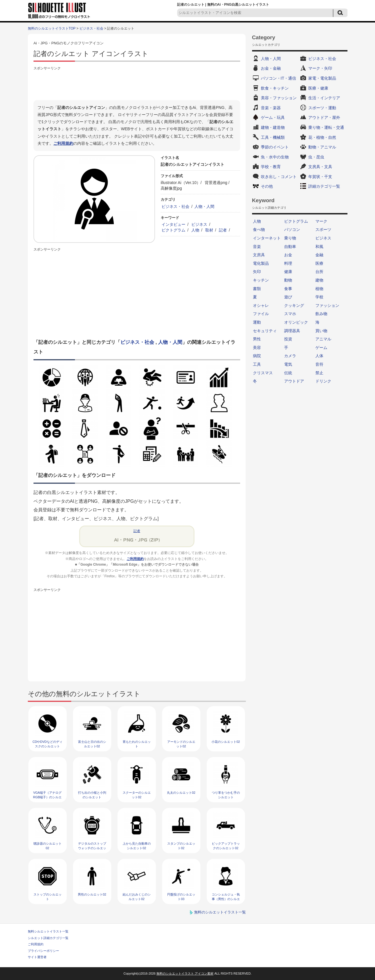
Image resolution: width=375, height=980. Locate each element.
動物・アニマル (322, 147)
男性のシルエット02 (92, 894)
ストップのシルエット (48, 897)
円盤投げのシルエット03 (181, 897)
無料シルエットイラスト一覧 (48, 931)
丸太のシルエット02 (181, 793)
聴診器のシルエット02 (48, 846)
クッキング (294, 305)
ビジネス (199, 224)
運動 (257, 322)
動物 (288, 280)
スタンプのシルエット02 (181, 846)
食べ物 (259, 230)
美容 (257, 348)
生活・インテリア (324, 98)
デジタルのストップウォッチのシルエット (92, 848)
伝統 (288, 373)
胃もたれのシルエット (137, 744)
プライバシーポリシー (43, 951)
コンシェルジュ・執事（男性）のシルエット (226, 899)
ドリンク (323, 381)
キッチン (261, 280)
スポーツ (323, 230)
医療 (319, 263)
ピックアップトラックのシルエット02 (226, 846)
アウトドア (294, 381)
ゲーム (321, 348)
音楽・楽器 (271, 108)
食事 (288, 289)
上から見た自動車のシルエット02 (137, 846)
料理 (288, 263)
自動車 (290, 247)
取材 (209, 230)
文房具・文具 (320, 167)
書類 (257, 289)
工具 (257, 364)
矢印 (257, 272)
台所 (319, 272)
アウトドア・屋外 (324, 117)
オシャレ (261, 305)
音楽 (257, 247)
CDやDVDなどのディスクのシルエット (47, 744)
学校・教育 (271, 167)
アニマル (323, 339)
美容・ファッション (279, 98)
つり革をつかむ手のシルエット (226, 795)
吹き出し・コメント (279, 177)
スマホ (290, 314)
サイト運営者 (37, 957)
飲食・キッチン (275, 88)
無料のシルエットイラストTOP (52, 28)
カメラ (290, 356)
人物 (195, 230)
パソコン (292, 230)
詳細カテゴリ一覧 (324, 186)
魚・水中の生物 (275, 157)
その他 (267, 186)
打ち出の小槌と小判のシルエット (92, 795)
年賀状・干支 (320, 177)
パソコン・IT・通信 (278, 78)
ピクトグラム (173, 230)
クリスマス (263, 373)
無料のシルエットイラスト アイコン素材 (185, 973)
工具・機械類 (273, 137)
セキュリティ (265, 331)
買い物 (321, 331)
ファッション (327, 305)
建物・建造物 (273, 127)
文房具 (259, 255)
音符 (319, 364)
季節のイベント (275, 147)
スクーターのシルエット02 (137, 795)
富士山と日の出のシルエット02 (92, 744)
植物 (319, 289)
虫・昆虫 (316, 157)
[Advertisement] (137, 84)
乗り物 (290, 238)
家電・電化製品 (322, 78)
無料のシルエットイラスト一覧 (220, 912)
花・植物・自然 (322, 137)
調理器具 (292, 331)
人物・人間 (204, 206)
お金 (288, 255)
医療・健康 (318, 88)
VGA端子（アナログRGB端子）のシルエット (48, 797)
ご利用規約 (63, 143)
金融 (319, 255)
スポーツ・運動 (322, 108)
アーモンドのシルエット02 (181, 744)
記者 (223, 230)
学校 (319, 297)
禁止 (319, 373)
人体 (319, 356)
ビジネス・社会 (91, 28)
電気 (288, 364)
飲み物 (321, 314)
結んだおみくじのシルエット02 (137, 897)
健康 (288, 272)
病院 (257, 356)
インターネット (267, 238)
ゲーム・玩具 (273, 117)
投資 (288, 339)
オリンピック (296, 322)
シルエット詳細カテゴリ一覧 (48, 938)
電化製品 (261, 263)
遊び (288, 297)
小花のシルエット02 (226, 742)
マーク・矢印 (320, 68)
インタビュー (173, 224)
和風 (319, 247)
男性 (257, 339)
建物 (319, 280)
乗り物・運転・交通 (326, 127)
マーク (321, 221)
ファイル (261, 314)
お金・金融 (271, 68)
